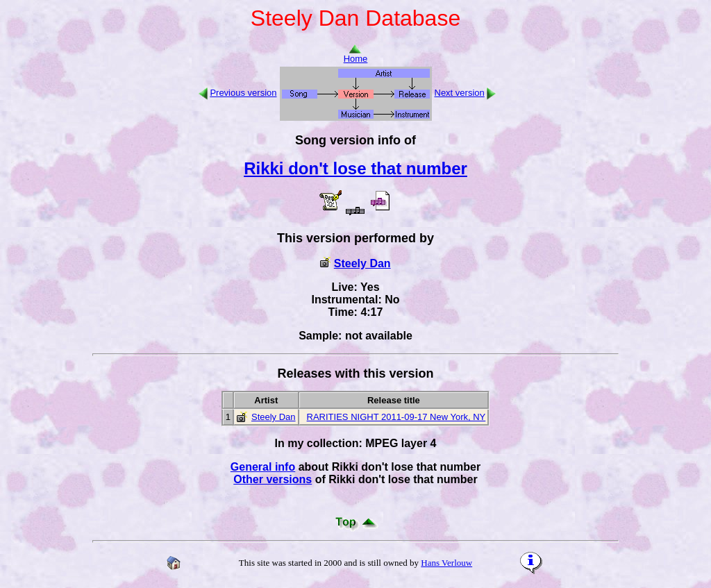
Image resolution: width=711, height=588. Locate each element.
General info (263, 467)
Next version (460, 93)
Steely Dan (362, 263)
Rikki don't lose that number (355, 168)
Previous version (243, 93)
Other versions (273, 479)
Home (356, 54)
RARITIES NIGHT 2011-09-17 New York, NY (396, 417)
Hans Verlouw (446, 563)
